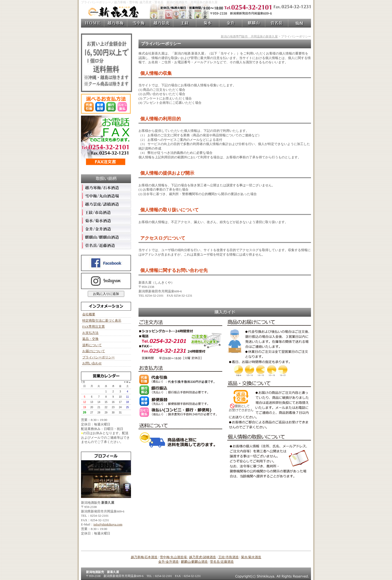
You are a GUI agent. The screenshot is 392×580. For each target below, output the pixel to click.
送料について (92, 345)
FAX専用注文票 (93, 327)
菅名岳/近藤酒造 (222, 562)
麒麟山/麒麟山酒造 (194, 562)
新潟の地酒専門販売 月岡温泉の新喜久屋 (249, 37)
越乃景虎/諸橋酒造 (202, 557)
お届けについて (94, 351)
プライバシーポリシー (98, 357)
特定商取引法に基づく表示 (102, 321)
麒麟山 (253, 23)
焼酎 (299, 23)
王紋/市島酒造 (228, 557)
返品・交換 (90, 339)
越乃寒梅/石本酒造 (144, 557)
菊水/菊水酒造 (251, 557)
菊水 (207, 23)
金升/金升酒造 (168, 562)
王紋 (184, 23)
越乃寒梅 (115, 23)
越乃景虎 (161, 23)
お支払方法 (90, 333)
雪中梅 (138, 23)
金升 (230, 23)
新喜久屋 (92, 23)
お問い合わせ (92, 363)
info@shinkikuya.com (108, 524)
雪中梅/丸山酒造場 (174, 557)
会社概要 (89, 314)
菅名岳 (276, 23)
